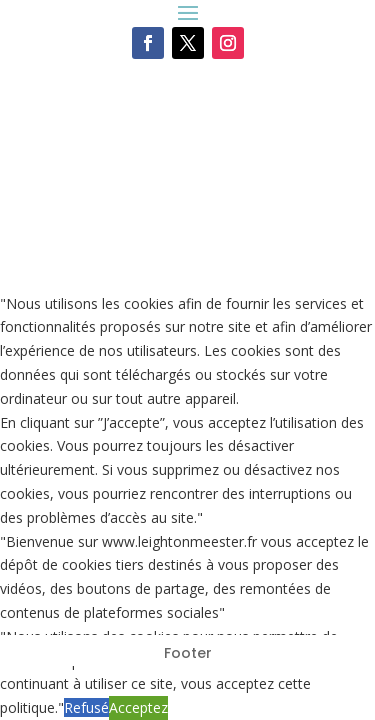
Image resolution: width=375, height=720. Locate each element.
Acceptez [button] (138, 707)
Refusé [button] (86, 707)
